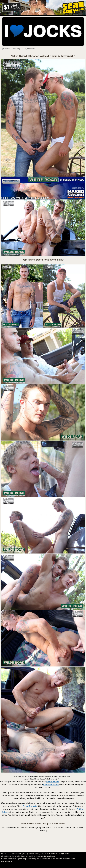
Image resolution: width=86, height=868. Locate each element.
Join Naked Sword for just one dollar (43, 260)
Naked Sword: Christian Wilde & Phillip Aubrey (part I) (43, 56)
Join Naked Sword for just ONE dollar (43, 823)
